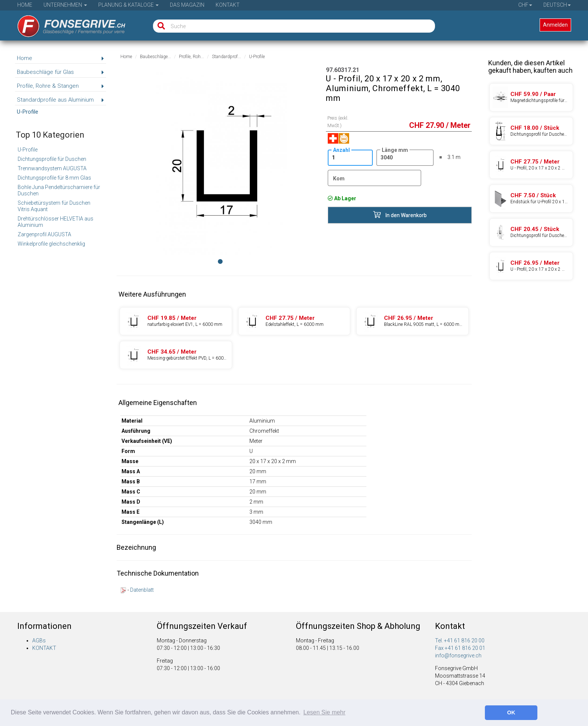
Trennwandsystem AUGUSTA (52, 168)
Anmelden (555, 25)
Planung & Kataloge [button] (128, 5)
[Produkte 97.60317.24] (294, 321)
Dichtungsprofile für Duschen (52, 159)
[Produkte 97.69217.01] (531, 199)
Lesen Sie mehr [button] (324, 712)
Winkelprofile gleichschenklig (51, 244)
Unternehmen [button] (65, 5)
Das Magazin (187, 5)
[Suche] (160, 26)
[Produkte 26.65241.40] (531, 97)
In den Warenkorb (400, 215)
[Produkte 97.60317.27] (412, 321)
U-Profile (28, 150)
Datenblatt (142, 590)
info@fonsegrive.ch (458, 655)
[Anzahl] (350, 158)
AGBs (39, 640)
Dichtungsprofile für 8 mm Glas (54, 178)
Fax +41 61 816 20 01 (460, 648)
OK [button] (511, 712)
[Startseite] (66, 24)
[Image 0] (220, 261)
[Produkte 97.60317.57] (176, 355)
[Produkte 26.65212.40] (531, 131)
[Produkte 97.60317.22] (176, 321)
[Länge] (405, 158)
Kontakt (228, 5)
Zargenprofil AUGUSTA (44, 234)
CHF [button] (525, 5)
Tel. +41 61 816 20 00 (460, 640)
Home (25, 5)
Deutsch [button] (557, 5)
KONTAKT (44, 648)
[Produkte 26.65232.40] (531, 232)
